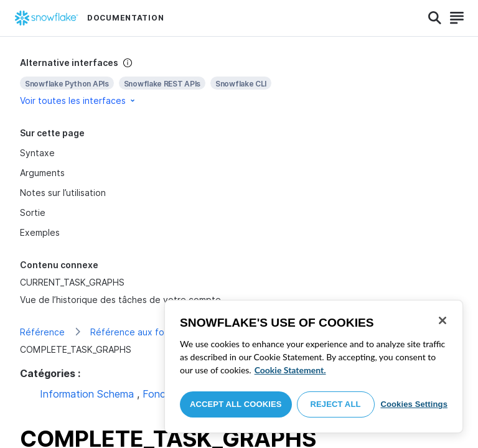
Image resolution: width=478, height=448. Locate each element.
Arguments (42, 173)
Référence (42, 332)
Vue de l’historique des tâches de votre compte (120, 300)
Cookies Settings (414, 404)
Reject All (336, 404)
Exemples (40, 232)
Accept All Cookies (236, 404)
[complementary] (239, 82)
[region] (314, 366)
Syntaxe (37, 153)
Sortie (33, 212)
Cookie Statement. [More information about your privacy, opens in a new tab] (290, 370)
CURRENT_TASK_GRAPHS (72, 282)
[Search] (435, 18)
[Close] (443, 320)
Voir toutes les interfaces (78, 100)
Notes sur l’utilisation (63, 193)
